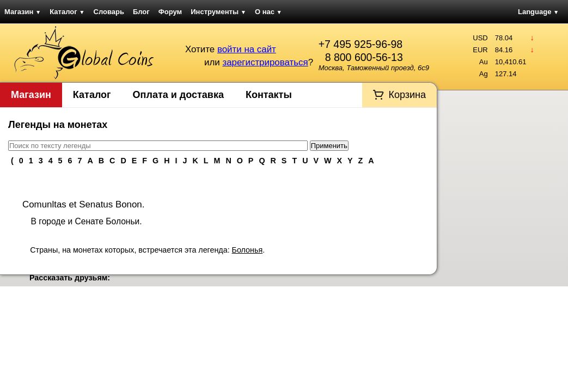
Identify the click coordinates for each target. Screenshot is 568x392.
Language (538, 12)
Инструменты (218, 12)
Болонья (248, 250)
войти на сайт (247, 49)
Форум (170, 12)
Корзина (407, 95)
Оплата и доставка (178, 95)
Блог (141, 12)
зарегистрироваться (265, 62)
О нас (268, 12)
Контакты (269, 95)
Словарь (109, 12)
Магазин (23, 12)
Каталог (67, 12)
